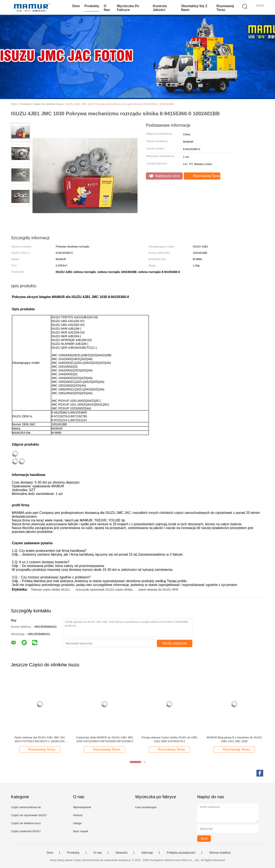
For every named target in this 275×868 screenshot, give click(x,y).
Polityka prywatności (181, 853)
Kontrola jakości (160, 8)
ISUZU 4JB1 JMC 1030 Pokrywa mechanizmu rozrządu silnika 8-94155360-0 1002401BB (120, 104)
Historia (78, 815)
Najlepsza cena (164, 176)
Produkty (92, 6)
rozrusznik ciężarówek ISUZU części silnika (104, 590)
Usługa (77, 823)
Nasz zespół (80, 831)
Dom (76, 6)
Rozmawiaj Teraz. (225, 8)
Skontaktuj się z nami (194, 8)
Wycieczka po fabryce (128, 8)
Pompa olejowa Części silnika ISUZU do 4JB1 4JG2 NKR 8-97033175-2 (169, 739)
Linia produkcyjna (146, 807)
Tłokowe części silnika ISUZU (50, 590)
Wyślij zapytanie (175, 643)
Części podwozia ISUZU (26, 831)
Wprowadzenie (82, 807)
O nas (107, 8)
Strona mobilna (220, 853)
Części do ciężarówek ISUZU (29, 815)
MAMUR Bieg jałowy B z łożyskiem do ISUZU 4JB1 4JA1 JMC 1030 (234, 739)
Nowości (122, 853)
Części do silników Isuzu (26, 823)
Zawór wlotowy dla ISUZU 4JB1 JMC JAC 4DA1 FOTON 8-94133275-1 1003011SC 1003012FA (40, 740)
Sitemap (147, 853)
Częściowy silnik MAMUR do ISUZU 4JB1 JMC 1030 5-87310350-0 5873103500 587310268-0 (105, 739)
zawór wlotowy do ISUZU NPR (158, 590)
